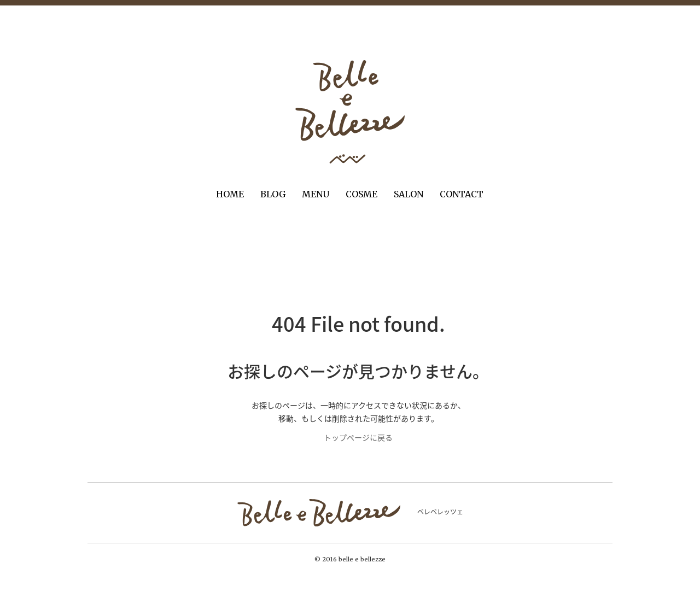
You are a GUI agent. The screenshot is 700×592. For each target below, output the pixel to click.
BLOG (273, 194)
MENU (316, 194)
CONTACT (462, 194)
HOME (230, 194)
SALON (409, 194)
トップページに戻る (358, 437)
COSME (361, 194)
